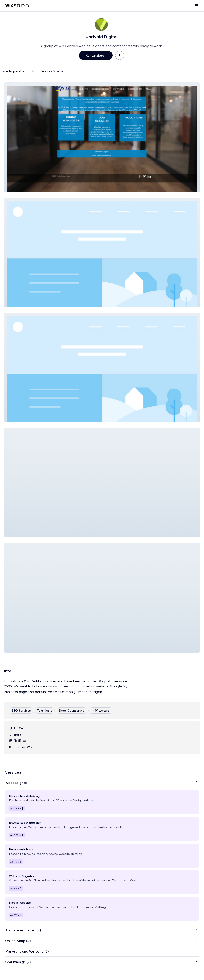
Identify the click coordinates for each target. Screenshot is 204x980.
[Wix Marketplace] (17, 6)
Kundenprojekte (14, 71)
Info (32, 71)
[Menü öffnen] (197, 6)
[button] (102, 137)
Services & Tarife (52, 71)
